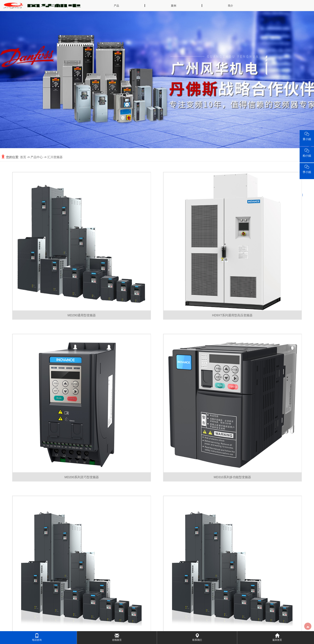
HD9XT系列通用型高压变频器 (232, 315)
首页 (23, 157)
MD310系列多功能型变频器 (232, 477)
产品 (116, 6)
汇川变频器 (55, 157)
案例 (174, 6)
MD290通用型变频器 (82, 315)
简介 (230, 6)
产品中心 (37, 157)
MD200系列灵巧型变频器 (82, 477)
